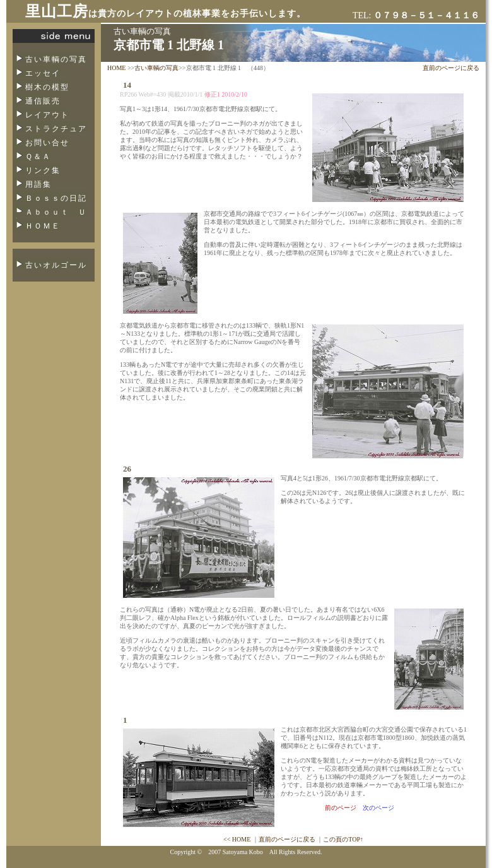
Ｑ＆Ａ (38, 157)
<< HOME (237, 839)
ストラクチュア (56, 129)
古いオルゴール (56, 265)
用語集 (38, 184)
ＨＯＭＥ (43, 226)
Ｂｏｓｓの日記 (56, 198)
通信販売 (43, 101)
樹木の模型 (47, 87)
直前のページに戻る (451, 68)
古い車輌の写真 (56, 59)
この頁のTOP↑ (343, 839)
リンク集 (43, 170)
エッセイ (43, 73)
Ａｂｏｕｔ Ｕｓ (50, 216)
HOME (116, 68)
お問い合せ (47, 143)
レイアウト (47, 115)
